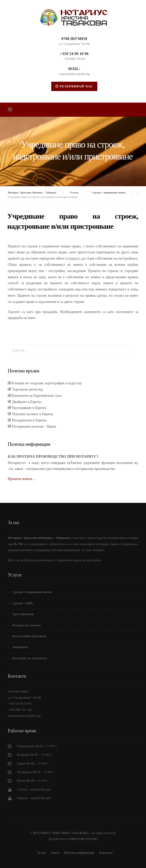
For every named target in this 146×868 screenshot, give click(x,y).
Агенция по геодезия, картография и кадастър (46, 383)
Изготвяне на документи (30, 658)
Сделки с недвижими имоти (32, 592)
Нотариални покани (26, 625)
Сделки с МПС (23, 603)
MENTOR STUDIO (84, 839)
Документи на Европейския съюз (37, 396)
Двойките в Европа (26, 402)
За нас (42, 853)
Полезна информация (79, 853)
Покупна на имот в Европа (32, 414)
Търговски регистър (27, 389)
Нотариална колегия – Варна (34, 426)
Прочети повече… (22, 479)
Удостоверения (23, 614)
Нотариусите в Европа (29, 420)
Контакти (106, 853)
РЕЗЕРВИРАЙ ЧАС (74, 86)
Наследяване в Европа (29, 408)
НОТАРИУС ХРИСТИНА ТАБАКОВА (60, 833)
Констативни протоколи (29, 636)
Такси (55, 853)
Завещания (20, 647)
